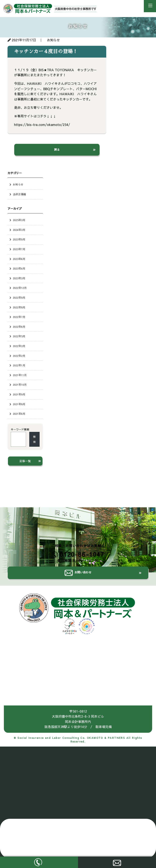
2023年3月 (19, 278)
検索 (34, 439)
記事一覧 (25, 461)
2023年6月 (19, 259)
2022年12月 (20, 288)
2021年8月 (19, 404)
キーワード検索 (20, 429)
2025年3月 (19, 220)
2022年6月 (19, 327)
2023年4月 (19, 268)
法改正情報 (19, 194)
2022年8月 (19, 307)
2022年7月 (19, 317)
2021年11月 (20, 375)
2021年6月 (19, 414)
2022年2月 (19, 356)
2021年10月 (20, 385)
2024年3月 (19, 230)
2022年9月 (19, 298)
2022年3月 (19, 346)
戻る (57, 150)
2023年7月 (19, 249)
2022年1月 (19, 365)
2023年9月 (19, 239)
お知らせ (18, 184)
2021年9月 (19, 394)
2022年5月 (19, 336)
